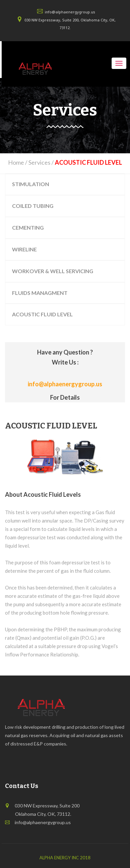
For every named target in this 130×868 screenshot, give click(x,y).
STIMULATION (31, 184)
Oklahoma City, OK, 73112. (41, 814)
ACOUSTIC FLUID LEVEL (42, 314)
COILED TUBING (33, 206)
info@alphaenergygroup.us (70, 12)
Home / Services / (65, 162)
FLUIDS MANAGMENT (40, 293)
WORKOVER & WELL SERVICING (53, 271)
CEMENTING (28, 227)
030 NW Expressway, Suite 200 (47, 806)
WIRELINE (24, 249)
